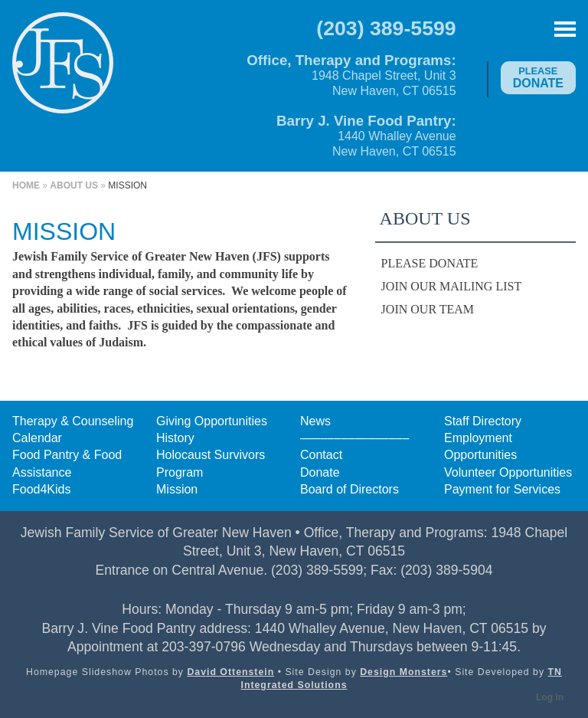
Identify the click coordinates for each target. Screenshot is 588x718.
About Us (74, 185)
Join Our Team (428, 309)
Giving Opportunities (212, 421)
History (175, 438)
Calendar (37, 438)
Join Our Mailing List (452, 286)
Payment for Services (502, 489)
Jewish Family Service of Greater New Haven (63, 74)
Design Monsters (403, 672)
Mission (177, 489)
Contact (321, 455)
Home (26, 185)
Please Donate (430, 263)
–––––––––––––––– (354, 438)
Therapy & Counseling (73, 421)
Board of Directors (350, 489)
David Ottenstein (230, 672)
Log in (550, 697)
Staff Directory (483, 421)
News (315, 421)
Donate (538, 77)
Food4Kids (42, 489)
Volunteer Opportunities (508, 472)
